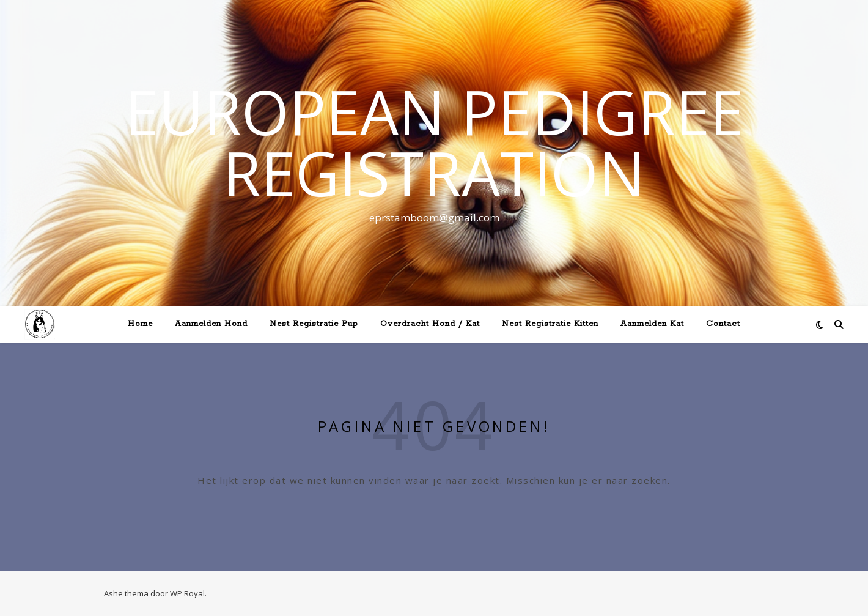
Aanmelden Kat (652, 324)
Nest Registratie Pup (314, 324)
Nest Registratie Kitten (550, 324)
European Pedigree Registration (434, 142)
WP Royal (187, 593)
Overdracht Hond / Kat (430, 324)
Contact (723, 324)
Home (140, 324)
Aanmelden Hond (211, 324)
